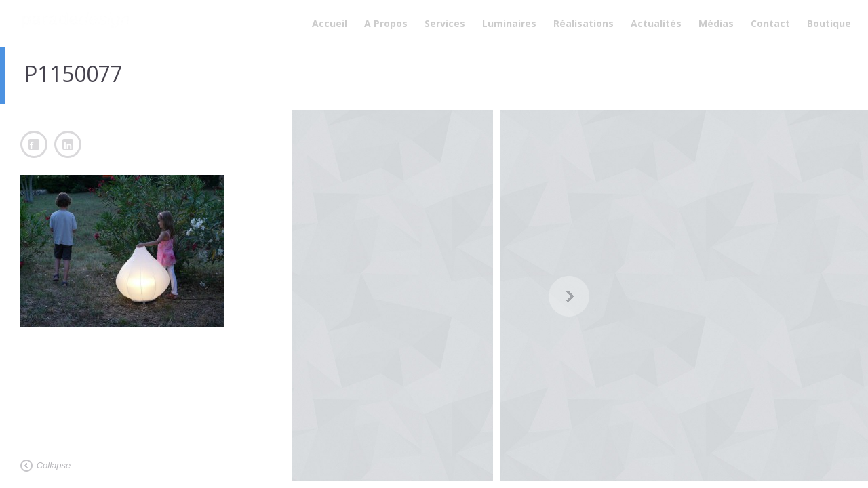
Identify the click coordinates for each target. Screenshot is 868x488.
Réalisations (584, 23)
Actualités (656, 23)
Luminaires (509, 23)
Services (445, 23)
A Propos (386, 23)
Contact (770, 23)
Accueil (330, 23)
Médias (716, 23)
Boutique (829, 23)
